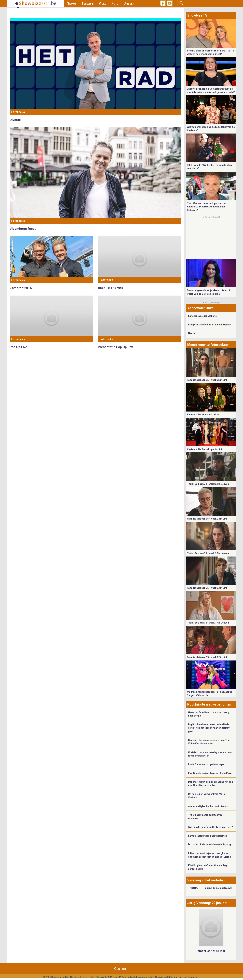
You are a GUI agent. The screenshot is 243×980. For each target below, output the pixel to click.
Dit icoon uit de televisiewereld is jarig (210, 844)
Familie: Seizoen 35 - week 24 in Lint (207, 519)
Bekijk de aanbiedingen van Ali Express (210, 325)
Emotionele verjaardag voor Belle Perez (211, 773)
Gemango (192, 977)
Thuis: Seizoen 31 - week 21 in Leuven (208, 484)
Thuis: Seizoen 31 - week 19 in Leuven (208, 623)
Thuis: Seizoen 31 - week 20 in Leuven (208, 553)
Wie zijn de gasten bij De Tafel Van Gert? (211, 827)
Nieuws (71, 3)
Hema (191, 333)
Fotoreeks (18, 112)
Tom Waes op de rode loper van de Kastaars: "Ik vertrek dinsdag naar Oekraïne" (206, 207)
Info (92, 977)
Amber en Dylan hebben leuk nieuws (208, 806)
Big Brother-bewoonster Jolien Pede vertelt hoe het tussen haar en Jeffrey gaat (209, 728)
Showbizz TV (197, 15)
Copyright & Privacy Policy (111, 977)
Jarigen (129, 3)
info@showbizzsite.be (141, 977)
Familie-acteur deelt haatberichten (208, 836)
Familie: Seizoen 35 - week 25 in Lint (207, 380)
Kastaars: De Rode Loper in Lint (205, 449)
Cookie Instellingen (166, 977)
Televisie (87, 3)
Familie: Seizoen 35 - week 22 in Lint (207, 657)
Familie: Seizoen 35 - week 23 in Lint (207, 588)
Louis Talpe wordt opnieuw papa (206, 764)
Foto (115, 3)
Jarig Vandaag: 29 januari (207, 903)
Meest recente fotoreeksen (208, 345)
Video (103, 3)
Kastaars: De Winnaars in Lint (203, 415)
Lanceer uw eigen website (202, 316)
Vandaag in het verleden (206, 880)
